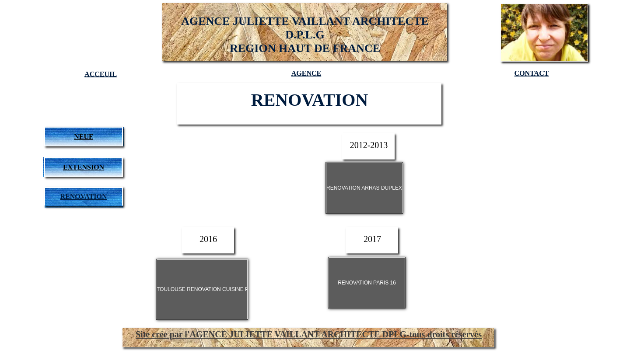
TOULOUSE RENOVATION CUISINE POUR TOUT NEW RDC (229, 289)
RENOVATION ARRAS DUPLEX (364, 188)
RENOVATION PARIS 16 (367, 283)
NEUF (84, 137)
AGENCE (306, 73)
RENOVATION (84, 196)
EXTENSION (84, 167)
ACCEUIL (101, 74)
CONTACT (532, 73)
